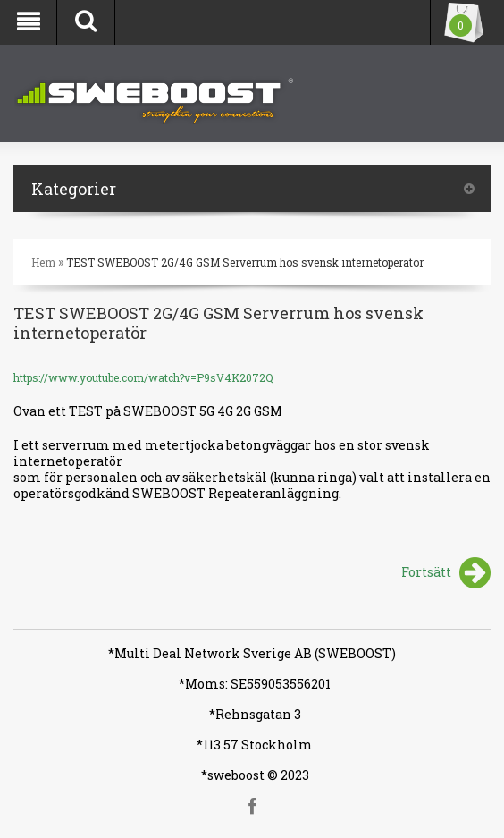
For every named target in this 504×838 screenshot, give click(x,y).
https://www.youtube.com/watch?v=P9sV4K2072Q (143, 377)
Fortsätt (446, 574)
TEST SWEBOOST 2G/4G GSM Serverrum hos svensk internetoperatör (245, 262)
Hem (43, 262)
